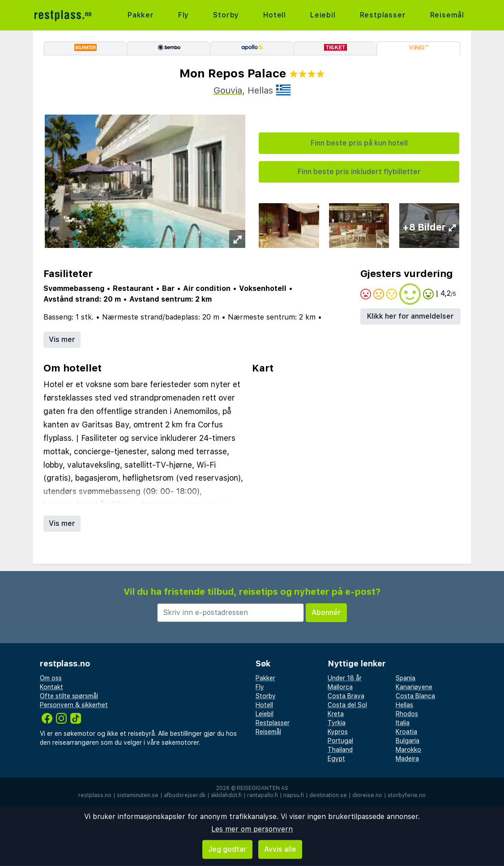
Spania (406, 678)
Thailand (340, 750)
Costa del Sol (347, 705)
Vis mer (62, 339)
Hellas (404, 705)
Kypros (338, 732)
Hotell (275, 15)
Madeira (407, 759)
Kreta (336, 714)
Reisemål (447, 15)
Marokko (408, 750)
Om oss (51, 678)
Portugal (340, 741)
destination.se (328, 795)
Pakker (141, 15)
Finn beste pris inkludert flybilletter (359, 172)
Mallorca (340, 687)
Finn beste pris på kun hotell (359, 143)
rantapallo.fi (263, 795)
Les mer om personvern (252, 829)
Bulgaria (408, 741)
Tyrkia (337, 723)
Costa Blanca (415, 696)
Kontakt (51, 687)
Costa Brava (346, 696)
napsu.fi (294, 795)
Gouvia (228, 90)
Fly (184, 15)
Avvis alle (280, 849)
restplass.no (95, 795)
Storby (226, 15)
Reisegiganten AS (263, 788)
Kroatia (406, 732)
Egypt (336, 759)
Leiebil (323, 15)
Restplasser (383, 15)
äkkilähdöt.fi (226, 795)
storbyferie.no (407, 795)
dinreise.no (367, 795)
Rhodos (407, 714)
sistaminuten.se (138, 795)
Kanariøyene (414, 687)
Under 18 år (345, 678)
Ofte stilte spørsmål (69, 696)
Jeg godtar (227, 849)
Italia (403, 723)
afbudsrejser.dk (185, 795)
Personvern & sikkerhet (74, 705)
